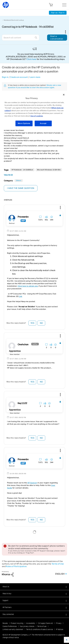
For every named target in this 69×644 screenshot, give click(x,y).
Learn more (35, 77)
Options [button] (67, 32)
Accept (43, 123)
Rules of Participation (16, 566)
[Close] (64, 95)
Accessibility (31, 623)
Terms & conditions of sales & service (40, 629)
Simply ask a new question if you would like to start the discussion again (34, 86)
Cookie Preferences (10, 626)
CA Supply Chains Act (46, 623)
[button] (60, 208)
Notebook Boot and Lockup (14, 20)
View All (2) (8, 175)
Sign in (5, 77)
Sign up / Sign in (58, 13)
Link (21, 296)
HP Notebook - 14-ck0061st (22, 170)
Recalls (5, 623)
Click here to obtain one (28, 286)
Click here (31, 59)
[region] (34, 111)
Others (19, 181)
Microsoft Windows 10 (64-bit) (49, 170)
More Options (24, 123)
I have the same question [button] (21, 188)
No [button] (41, 323)
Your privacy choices (27, 626)
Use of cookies (37, 116)
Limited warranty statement (13, 629)
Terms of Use (58, 564)
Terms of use (42, 626)
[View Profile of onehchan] (23, 345)
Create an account (19, 77)
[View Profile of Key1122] (22, 403)
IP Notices (60, 629)
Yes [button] (32, 323)
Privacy (59, 623)
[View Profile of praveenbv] (23, 217)
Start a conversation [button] (57, 38)
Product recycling (17, 623)
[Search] (21, 38)
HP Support (32, 483)
